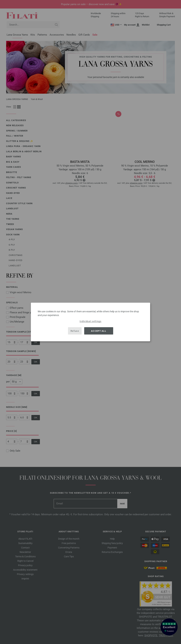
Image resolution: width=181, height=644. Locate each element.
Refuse (75, 331)
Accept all (99, 331)
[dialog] (90, 322)
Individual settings (90, 321)
